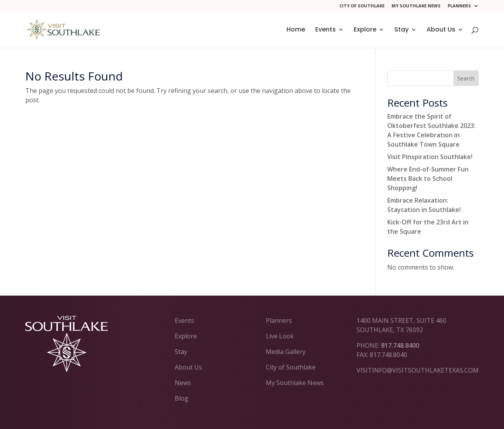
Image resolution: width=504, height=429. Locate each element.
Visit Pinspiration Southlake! (430, 157)
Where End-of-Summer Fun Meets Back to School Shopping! (428, 179)
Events (326, 30)
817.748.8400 (400, 345)
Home (296, 30)
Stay (401, 30)
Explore (365, 30)
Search (466, 78)
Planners (459, 6)
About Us (441, 30)
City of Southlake (362, 6)
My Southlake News (416, 6)
